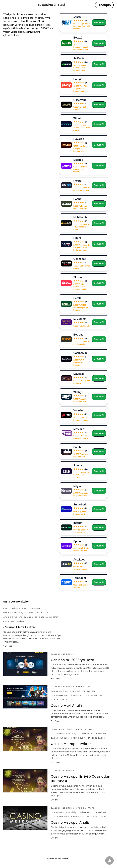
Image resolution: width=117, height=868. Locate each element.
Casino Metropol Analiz (70, 822)
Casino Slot (31, 617)
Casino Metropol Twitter (92, 734)
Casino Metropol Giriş (64, 734)
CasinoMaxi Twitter (15, 621)
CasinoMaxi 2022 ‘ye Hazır (72, 660)
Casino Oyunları (13, 617)
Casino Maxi (36, 608)
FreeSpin (104, 5)
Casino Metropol (86, 729)
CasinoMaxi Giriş (49, 617)
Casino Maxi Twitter (37, 613)
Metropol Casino (96, 738)
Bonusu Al (99, 23)
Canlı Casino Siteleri (15, 608)
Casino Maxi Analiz (67, 706)
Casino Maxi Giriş (13, 613)
